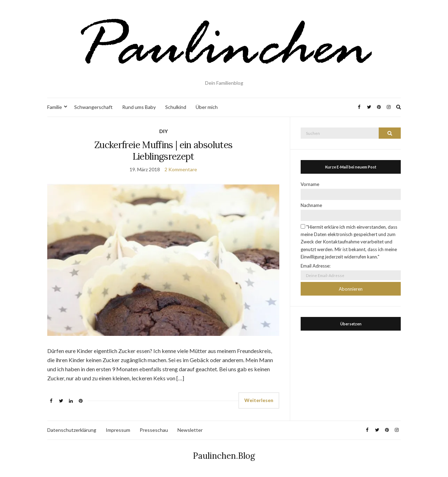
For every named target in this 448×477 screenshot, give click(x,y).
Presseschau (154, 430)
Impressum (118, 430)
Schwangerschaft (93, 107)
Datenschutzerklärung (72, 430)
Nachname (311, 205)
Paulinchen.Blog (224, 456)
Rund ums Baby (139, 107)
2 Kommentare (181, 169)
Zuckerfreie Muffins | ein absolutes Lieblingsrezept (163, 151)
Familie (55, 107)
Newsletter (190, 430)
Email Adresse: (316, 266)
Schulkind (176, 107)
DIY (163, 131)
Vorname (310, 184)
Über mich (207, 107)
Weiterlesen (259, 400)
